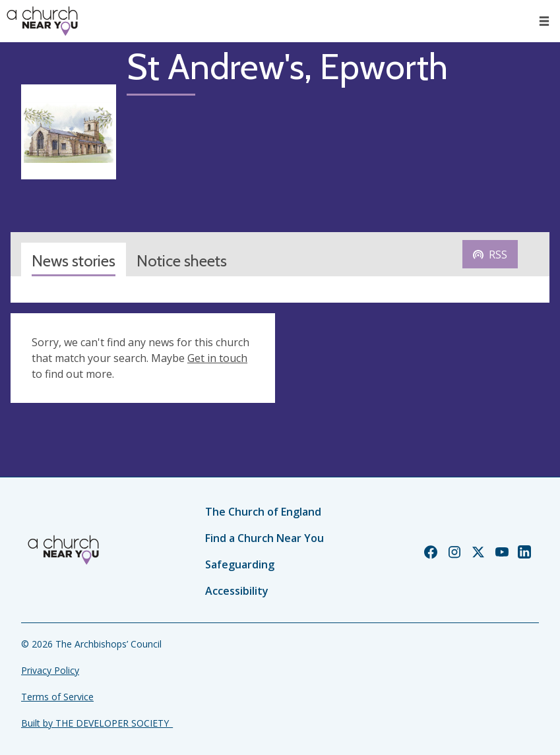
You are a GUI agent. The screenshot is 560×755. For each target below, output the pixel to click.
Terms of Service (57, 697)
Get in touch (217, 358)
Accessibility (237, 591)
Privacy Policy (50, 670)
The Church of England (263, 512)
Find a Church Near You (264, 538)
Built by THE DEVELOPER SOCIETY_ (97, 723)
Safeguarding (240, 564)
